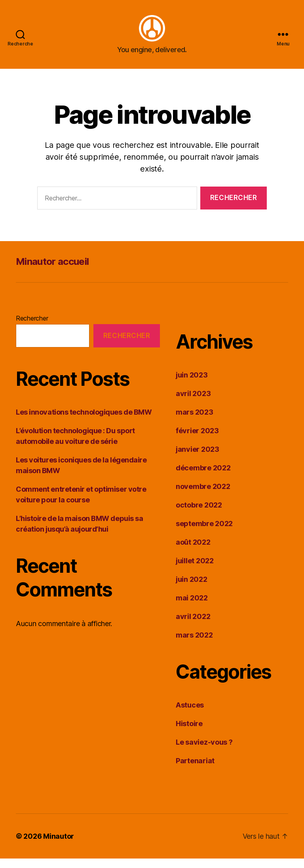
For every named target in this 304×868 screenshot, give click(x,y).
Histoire (189, 733)
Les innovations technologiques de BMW (84, 421)
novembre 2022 (203, 496)
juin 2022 (192, 589)
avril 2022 (193, 626)
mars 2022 (194, 644)
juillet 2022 (195, 570)
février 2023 (197, 440)
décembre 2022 (203, 477)
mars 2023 (195, 422)
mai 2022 (192, 607)
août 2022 (193, 552)
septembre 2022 (204, 533)
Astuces (190, 714)
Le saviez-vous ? (204, 752)
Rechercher (32, 328)
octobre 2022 (199, 514)
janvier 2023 (198, 459)
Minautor (59, 846)
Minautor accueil (52, 271)
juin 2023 (192, 384)
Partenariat (195, 770)
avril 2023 (193, 403)
